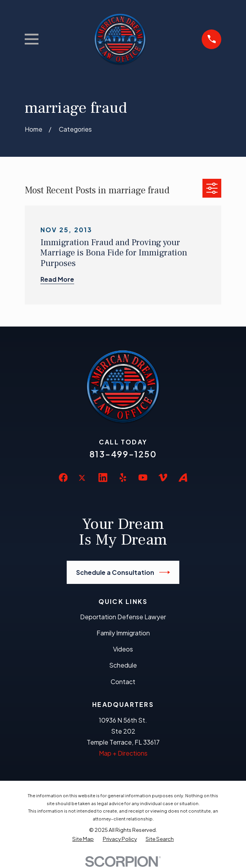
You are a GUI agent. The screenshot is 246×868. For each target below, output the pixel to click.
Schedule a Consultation (123, 572)
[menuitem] (83, 839)
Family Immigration (123, 633)
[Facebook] (63, 477)
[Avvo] (183, 477)
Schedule (123, 665)
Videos (123, 649)
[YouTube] (143, 477)
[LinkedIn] (103, 477)
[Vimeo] (163, 477)
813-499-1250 (123, 454)
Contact (123, 682)
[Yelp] (123, 477)
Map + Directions (123, 753)
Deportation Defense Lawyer (123, 617)
